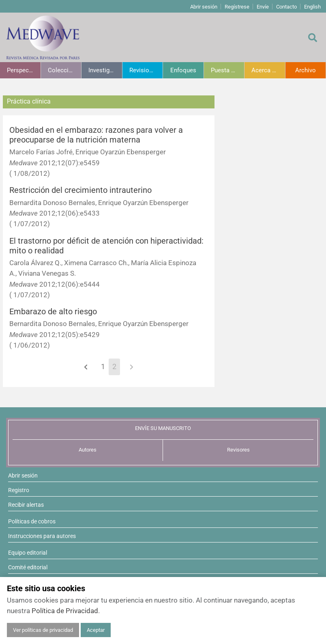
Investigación (105, 70)
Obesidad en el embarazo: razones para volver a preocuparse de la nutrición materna (96, 135)
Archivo (306, 70)
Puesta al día (228, 70)
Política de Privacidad (65, 611)
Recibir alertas (26, 505)
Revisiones (144, 70)
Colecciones (65, 70)
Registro (19, 490)
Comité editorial (28, 567)
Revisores (238, 450)
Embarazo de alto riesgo (53, 312)
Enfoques (183, 70)
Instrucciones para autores (42, 536)
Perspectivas (24, 70)
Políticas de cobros (32, 521)
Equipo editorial (28, 553)
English (312, 7)
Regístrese (237, 7)
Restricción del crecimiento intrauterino (80, 190)
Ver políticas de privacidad (43, 630)
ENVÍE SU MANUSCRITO (163, 428)
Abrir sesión (204, 7)
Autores (88, 450)
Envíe (263, 7)
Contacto (286, 7)
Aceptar (96, 630)
